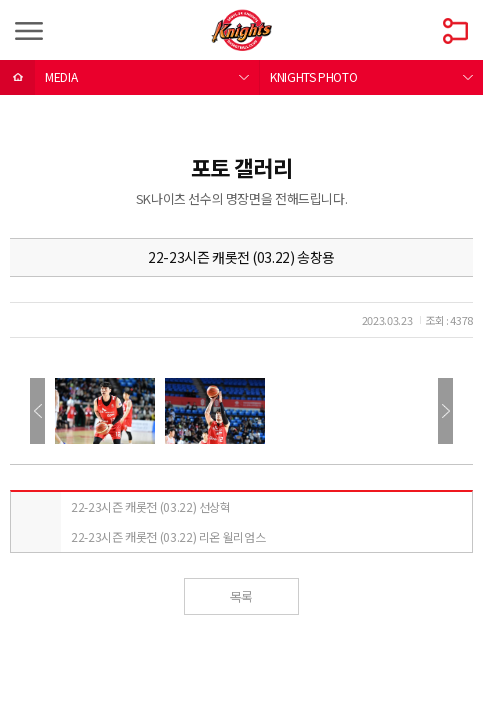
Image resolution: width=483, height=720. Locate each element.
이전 (37, 411)
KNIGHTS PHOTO (313, 76)
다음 (445, 411)
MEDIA (61, 76)
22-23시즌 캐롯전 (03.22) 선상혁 (151, 506)
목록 (241, 596)
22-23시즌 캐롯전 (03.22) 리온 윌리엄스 (168, 536)
